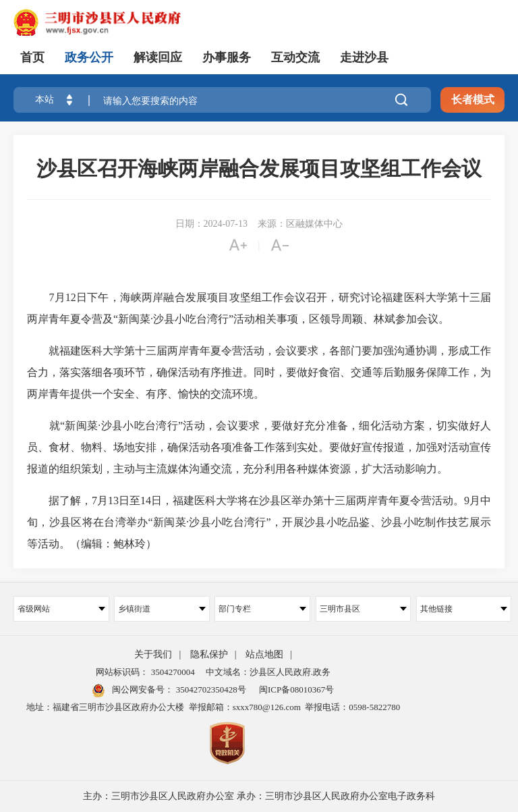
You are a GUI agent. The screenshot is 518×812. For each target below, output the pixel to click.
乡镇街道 (162, 609)
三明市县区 (364, 609)
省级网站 (61, 609)
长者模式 (473, 100)
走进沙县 (364, 57)
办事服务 (227, 57)
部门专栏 (262, 609)
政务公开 (89, 57)
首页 (32, 57)
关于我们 (153, 654)
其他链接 (464, 609)
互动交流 (295, 57)
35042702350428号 (209, 689)
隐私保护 (209, 654)
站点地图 (264, 654)
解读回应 (158, 57)
